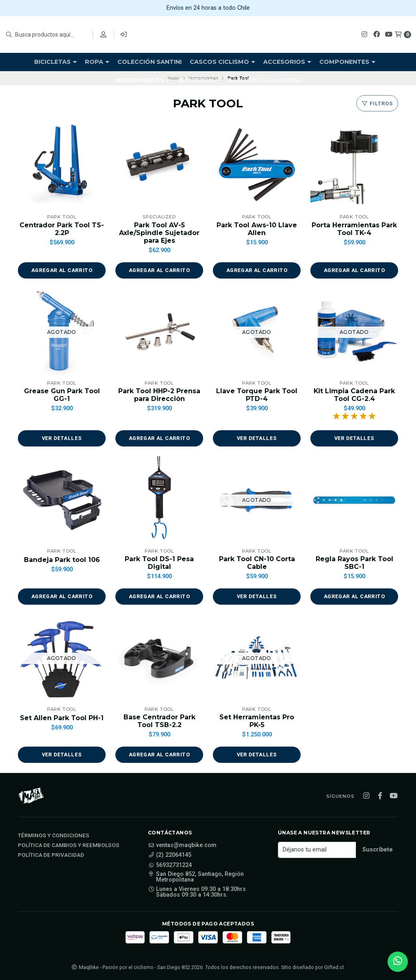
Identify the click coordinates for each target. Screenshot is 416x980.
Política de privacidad (51, 855)
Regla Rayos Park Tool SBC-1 (354, 563)
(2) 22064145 (170, 856)
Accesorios (287, 62)
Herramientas (142, 80)
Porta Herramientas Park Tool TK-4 (354, 229)
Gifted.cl (334, 967)
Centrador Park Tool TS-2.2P (62, 229)
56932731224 (170, 865)
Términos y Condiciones (54, 836)
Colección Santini (149, 62)
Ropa (97, 62)
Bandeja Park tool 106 (62, 560)
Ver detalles (62, 438)
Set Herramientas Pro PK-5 (257, 721)
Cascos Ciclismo (222, 62)
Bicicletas (55, 62)
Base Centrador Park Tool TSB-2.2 (159, 721)
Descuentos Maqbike (265, 80)
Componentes (347, 62)
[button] (62, 270)
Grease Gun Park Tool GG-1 (62, 395)
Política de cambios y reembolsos (69, 845)
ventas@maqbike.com (182, 845)
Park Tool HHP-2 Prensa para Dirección (159, 395)
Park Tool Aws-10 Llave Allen (257, 229)
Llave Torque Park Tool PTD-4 (257, 395)
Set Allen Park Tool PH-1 (62, 718)
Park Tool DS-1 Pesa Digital (159, 563)
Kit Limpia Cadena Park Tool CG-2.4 (354, 395)
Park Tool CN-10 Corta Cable (257, 563)
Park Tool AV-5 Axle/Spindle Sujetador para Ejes (159, 233)
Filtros (377, 103)
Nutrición (199, 80)
